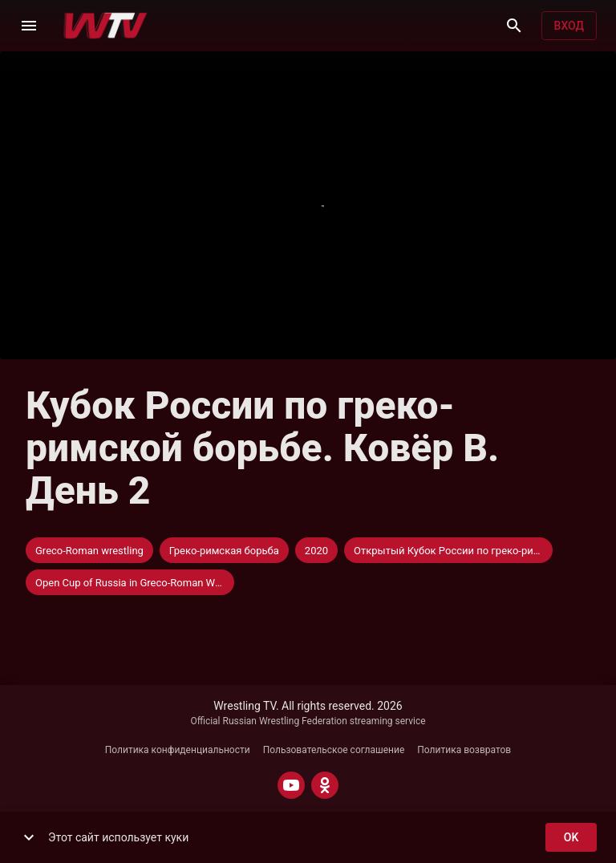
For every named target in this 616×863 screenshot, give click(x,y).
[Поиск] (514, 26)
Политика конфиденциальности (178, 750)
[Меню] (29, 26)
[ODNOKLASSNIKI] (325, 785)
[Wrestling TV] (105, 26)
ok (571, 838)
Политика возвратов (464, 750)
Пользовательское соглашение (334, 750)
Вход (569, 26)
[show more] (29, 837)
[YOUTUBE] (291, 785)
